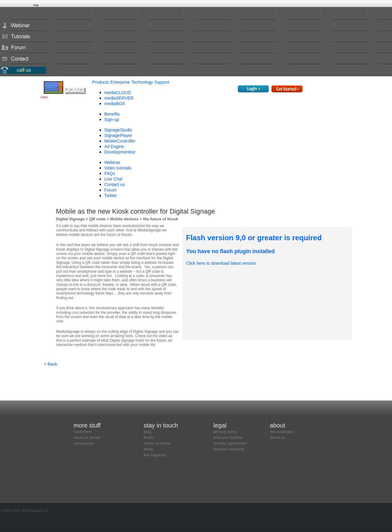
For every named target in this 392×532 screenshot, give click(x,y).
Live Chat (113, 179)
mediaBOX (115, 104)
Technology (142, 82)
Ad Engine (114, 146)
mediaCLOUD (118, 93)
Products (101, 82)
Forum (111, 190)
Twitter (111, 196)
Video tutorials (118, 168)
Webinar (112, 162)
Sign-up (112, 120)
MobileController (120, 141)
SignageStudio (118, 130)
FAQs (110, 173)
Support (162, 82)
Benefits (112, 114)
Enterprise (120, 82)
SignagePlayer (118, 135)
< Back (51, 364)
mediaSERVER (119, 98)
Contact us (115, 184)
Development (120, 152)
